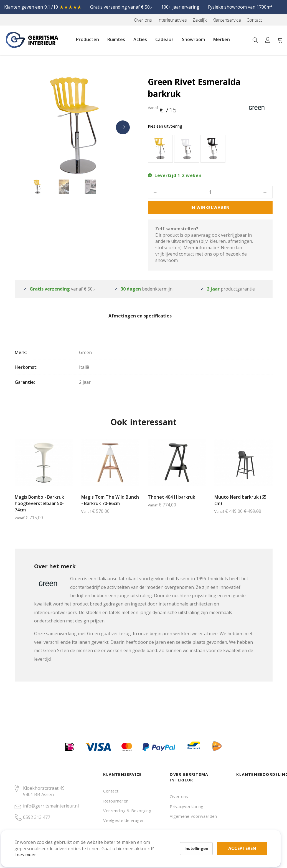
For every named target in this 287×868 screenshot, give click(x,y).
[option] (160, 149)
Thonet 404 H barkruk (172, 505)
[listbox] (210, 149)
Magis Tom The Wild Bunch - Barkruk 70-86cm (110, 509)
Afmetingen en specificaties (143, 320)
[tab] (143, 320)
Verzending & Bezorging (127, 811)
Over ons (179, 796)
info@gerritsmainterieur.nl (51, 806)
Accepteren (192, 837)
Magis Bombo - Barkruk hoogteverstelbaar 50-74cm (39, 512)
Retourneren (116, 801)
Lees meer (33, 847)
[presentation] (123, 127)
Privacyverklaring (186, 806)
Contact (111, 791)
